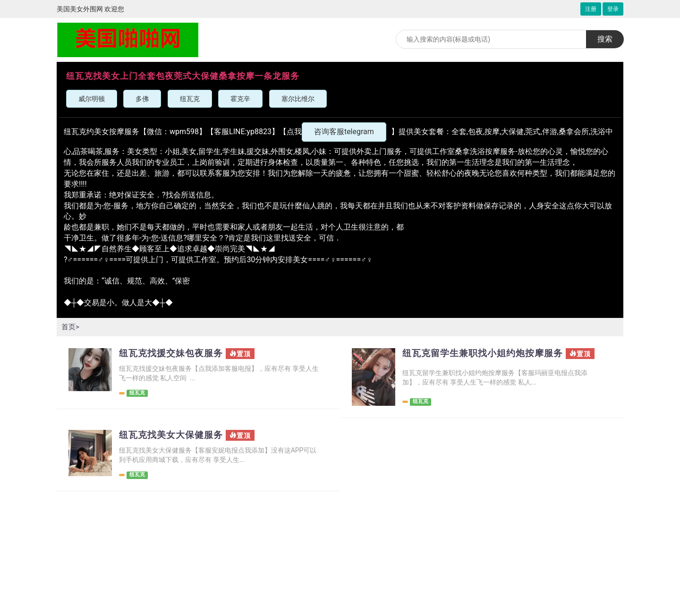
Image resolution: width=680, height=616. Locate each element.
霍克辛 (240, 99)
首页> (71, 327)
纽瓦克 (190, 99)
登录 (613, 9)
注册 (591, 9)
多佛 (142, 99)
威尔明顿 (92, 99)
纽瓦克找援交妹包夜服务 (174, 353)
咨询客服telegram (344, 132)
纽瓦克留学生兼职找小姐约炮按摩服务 (487, 353)
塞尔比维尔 (298, 99)
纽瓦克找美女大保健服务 (174, 436)
